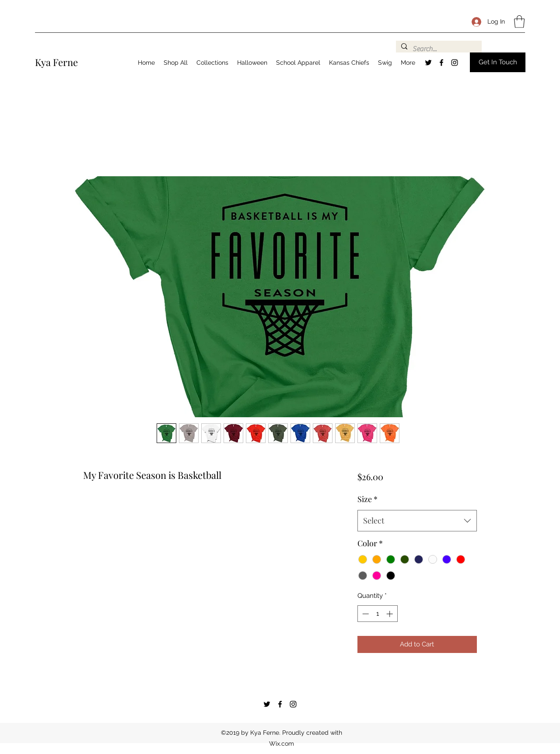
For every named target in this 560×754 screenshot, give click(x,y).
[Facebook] (441, 63)
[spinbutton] (377, 614)
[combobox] (417, 521)
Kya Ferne (56, 62)
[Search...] (438, 49)
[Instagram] (455, 63)
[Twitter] (428, 63)
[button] (519, 22)
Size (367, 499)
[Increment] (390, 614)
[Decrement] (365, 614)
